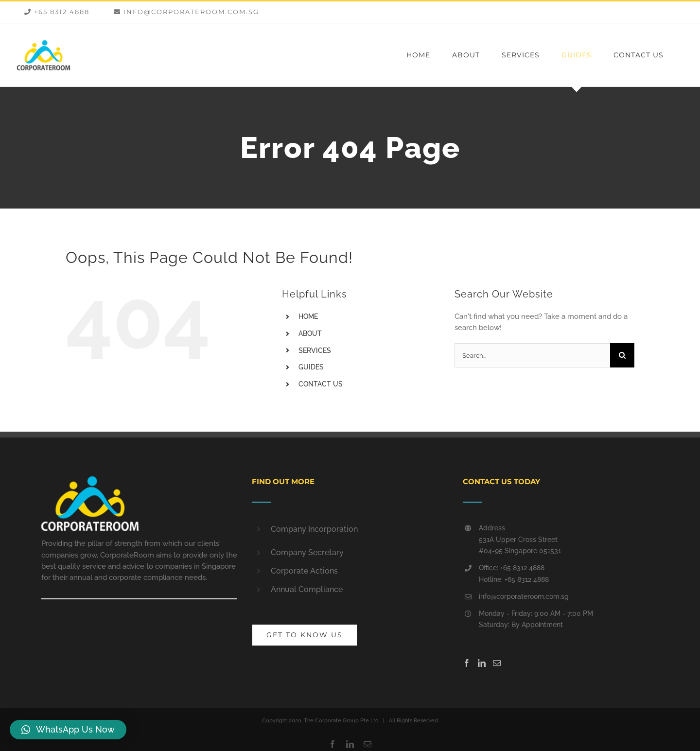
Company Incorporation (314, 529)
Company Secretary (307, 552)
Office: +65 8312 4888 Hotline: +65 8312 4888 (514, 574)
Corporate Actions (304, 571)
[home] (90, 482)
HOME (308, 316)
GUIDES (311, 367)
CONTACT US (321, 384)
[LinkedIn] (482, 663)
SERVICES (315, 350)
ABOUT (310, 333)
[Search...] (532, 355)
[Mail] (497, 663)
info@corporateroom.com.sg (524, 596)
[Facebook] (467, 663)
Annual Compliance (307, 589)
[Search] (622, 355)
